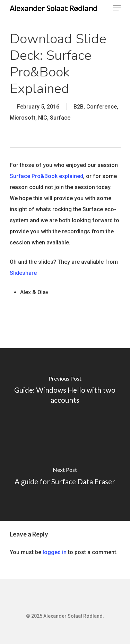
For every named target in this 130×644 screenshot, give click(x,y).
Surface (60, 118)
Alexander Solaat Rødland (54, 8)
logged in (55, 552)
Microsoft (23, 118)
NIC (43, 118)
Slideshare (23, 273)
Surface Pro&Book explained (46, 176)
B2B (79, 107)
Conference (102, 107)
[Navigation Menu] (117, 8)
